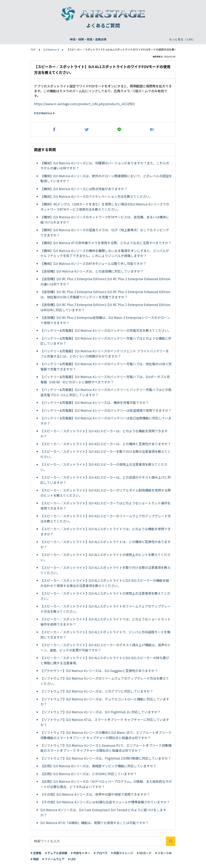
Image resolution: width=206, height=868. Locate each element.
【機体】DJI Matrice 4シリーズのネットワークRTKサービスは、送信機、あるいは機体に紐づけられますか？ (105, 220)
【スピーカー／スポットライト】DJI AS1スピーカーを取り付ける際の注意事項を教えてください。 (106, 454)
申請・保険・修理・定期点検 (35, 39)
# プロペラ (101, 853)
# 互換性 (36, 853)
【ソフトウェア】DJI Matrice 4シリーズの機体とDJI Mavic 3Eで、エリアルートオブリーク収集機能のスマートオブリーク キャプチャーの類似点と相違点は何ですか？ (106, 735)
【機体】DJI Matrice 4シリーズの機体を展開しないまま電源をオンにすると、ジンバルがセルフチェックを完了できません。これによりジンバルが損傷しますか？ (105, 253)
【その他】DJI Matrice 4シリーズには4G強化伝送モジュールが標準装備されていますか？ (105, 802)
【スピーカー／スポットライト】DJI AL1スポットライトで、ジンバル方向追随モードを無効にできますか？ (105, 635)
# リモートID (163, 853)
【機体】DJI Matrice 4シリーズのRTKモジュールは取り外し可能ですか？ (93, 263)
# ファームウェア (53, 859)
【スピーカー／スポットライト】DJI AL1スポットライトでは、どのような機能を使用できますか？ (106, 531)
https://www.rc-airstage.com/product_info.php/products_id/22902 (84, 104)
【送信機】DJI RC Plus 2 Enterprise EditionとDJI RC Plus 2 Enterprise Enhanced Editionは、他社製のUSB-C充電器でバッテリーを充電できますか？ (105, 294)
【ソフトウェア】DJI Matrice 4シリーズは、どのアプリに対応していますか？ (97, 691)
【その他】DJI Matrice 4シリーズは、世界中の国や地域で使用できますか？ (95, 794)
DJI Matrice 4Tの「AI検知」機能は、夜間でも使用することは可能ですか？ (95, 823)
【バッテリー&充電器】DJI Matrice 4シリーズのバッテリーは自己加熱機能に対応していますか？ (106, 421)
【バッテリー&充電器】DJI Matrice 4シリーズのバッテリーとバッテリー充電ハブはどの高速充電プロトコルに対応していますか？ (106, 392)
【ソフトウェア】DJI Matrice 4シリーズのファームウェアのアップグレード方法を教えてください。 (105, 681)
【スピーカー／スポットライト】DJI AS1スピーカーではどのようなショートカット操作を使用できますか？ (106, 506)
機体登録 (65, 39)
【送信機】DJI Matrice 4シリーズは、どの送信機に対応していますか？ (92, 271)
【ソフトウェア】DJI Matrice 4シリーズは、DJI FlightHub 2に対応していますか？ (100, 712)
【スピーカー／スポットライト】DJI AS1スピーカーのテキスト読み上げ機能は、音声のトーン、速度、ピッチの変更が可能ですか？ (106, 647)
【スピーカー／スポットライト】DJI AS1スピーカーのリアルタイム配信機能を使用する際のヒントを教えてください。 (106, 493)
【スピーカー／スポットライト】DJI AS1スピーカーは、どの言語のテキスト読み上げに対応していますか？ (106, 480)
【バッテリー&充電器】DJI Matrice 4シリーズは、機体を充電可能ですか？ (95, 402)
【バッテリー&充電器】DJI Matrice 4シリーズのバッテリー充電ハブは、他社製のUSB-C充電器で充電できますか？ (106, 366)
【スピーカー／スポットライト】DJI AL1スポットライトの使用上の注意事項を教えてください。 (105, 596)
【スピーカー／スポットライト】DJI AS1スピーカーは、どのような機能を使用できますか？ (104, 433)
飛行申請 (82, 39)
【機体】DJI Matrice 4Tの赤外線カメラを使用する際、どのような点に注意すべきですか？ (106, 243)
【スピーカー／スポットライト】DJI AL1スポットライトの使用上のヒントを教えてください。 (105, 557)
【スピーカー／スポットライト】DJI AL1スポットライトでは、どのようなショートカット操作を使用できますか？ (106, 622)
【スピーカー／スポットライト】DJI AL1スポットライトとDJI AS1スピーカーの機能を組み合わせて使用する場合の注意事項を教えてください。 (105, 583)
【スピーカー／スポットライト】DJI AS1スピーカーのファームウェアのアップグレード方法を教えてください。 (106, 519)
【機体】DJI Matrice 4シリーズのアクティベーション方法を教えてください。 (96, 196)
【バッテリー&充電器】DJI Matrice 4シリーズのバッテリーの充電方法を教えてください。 (106, 330)
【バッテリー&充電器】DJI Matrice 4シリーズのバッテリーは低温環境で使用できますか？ (106, 410)
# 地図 (35, 859)
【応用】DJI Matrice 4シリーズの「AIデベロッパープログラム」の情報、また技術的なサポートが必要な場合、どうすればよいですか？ (106, 784)
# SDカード (144, 853)
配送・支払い (151, 39)
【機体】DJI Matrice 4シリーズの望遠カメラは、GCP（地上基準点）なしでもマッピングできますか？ (105, 232)
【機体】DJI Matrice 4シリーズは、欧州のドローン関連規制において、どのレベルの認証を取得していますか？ (106, 178)
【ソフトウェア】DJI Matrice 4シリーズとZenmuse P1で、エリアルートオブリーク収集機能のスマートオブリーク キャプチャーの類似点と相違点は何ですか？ (106, 748)
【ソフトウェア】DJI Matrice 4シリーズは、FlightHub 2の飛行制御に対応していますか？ (106, 758)
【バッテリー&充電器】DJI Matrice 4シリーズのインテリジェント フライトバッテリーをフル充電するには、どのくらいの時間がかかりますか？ (105, 354)
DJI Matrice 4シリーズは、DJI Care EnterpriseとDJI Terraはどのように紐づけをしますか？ (103, 812)
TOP (33, 49)
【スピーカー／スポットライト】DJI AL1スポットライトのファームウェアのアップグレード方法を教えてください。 (106, 609)
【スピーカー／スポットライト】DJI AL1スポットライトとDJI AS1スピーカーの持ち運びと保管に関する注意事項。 (105, 660)
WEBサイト (129, 39)
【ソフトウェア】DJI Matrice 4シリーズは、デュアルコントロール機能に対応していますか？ (105, 702)
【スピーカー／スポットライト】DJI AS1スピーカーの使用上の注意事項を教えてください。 (104, 467)
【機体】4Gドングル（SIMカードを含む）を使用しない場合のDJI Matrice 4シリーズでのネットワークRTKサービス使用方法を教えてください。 (105, 207)
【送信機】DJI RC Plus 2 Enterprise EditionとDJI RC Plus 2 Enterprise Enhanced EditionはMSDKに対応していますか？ (105, 307)
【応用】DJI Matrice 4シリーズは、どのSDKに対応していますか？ (89, 774)
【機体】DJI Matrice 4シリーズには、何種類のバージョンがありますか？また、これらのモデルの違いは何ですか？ (105, 166)
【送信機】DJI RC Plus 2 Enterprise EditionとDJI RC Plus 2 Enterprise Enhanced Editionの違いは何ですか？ (105, 281)
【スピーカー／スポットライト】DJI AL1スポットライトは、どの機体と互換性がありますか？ (106, 544)
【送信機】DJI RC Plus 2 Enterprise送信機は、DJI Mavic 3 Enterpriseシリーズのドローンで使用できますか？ (105, 320)
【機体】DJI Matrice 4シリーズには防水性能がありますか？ (84, 189)
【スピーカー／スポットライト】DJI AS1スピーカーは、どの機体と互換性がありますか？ (106, 444)
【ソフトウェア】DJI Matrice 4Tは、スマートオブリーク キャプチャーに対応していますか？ (105, 722)
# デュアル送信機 (56, 853)
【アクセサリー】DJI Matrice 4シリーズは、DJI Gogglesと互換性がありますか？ (99, 671)
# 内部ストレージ (122, 853)
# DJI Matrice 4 (44, 113)
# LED (72, 859)
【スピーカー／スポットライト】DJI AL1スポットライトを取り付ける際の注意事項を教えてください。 (106, 570)
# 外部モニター (80, 853)
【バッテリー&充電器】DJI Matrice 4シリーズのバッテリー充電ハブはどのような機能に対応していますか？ (106, 341)
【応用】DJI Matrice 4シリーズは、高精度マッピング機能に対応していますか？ (98, 766)
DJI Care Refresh (105, 39)
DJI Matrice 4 (51, 49)
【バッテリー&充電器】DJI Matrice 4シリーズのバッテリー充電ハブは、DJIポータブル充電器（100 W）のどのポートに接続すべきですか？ (105, 379)
